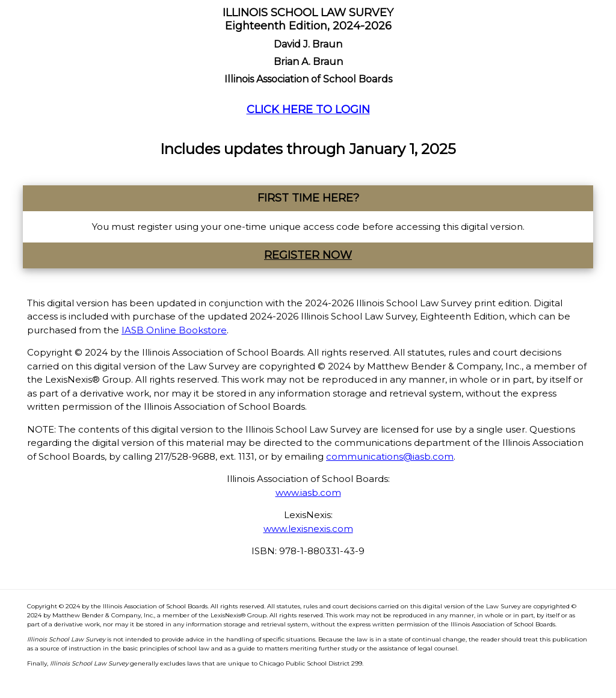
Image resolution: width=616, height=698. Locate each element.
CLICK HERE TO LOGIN (308, 110)
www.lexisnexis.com (308, 529)
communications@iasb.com (390, 456)
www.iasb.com (308, 493)
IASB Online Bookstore (174, 330)
